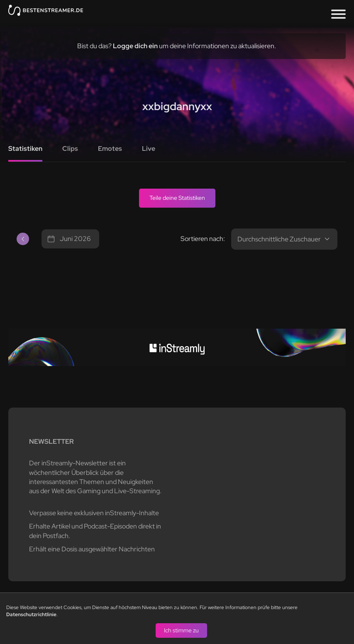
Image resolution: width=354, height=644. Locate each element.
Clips (70, 149)
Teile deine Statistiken (177, 198)
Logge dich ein (135, 46)
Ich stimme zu (181, 630)
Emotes (110, 149)
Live (149, 149)
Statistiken (25, 149)
